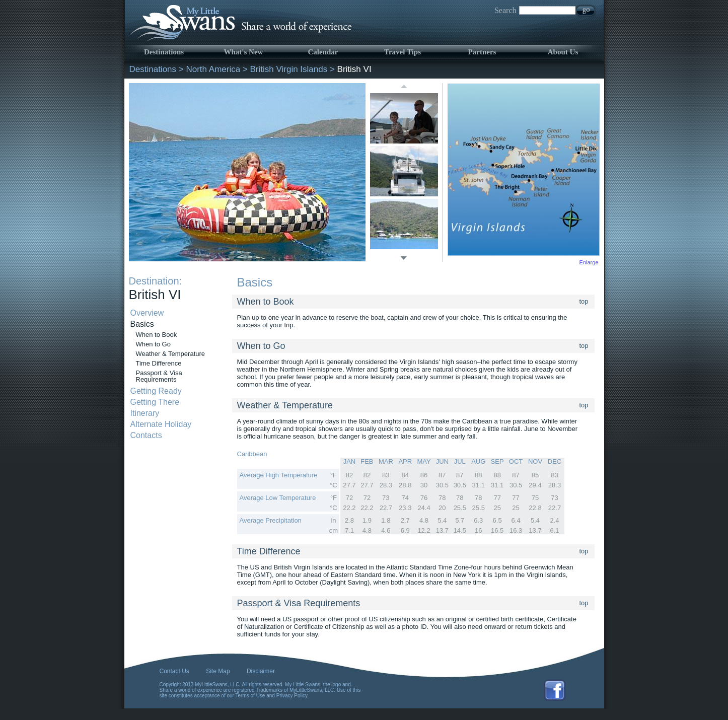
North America (213, 69)
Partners (482, 52)
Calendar (323, 52)
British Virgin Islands (289, 69)
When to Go (153, 344)
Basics (142, 324)
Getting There (155, 402)
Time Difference (159, 363)
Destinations (164, 52)
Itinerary (145, 413)
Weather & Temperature (171, 354)
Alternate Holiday (161, 424)
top (584, 301)
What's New (244, 52)
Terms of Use (250, 696)
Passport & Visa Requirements (159, 376)
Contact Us (174, 671)
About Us (563, 52)
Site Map (218, 671)
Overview (147, 313)
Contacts (146, 435)
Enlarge (589, 262)
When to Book (157, 335)
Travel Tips (403, 52)
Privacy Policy (292, 696)
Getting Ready (156, 391)
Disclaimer (261, 671)
